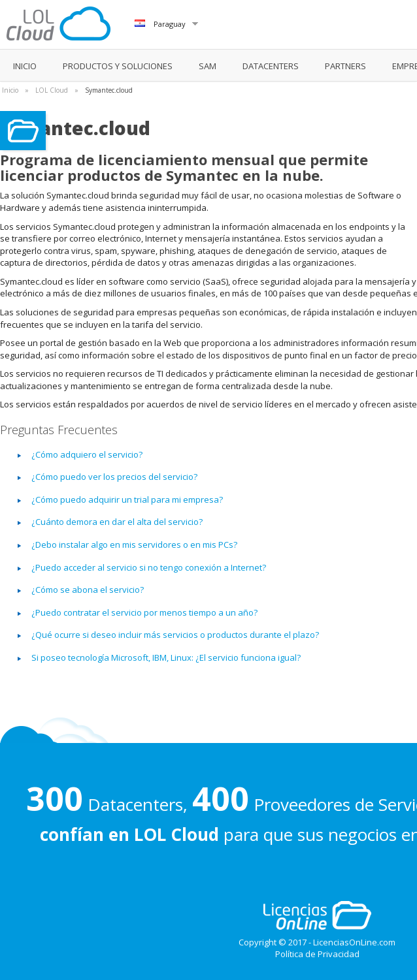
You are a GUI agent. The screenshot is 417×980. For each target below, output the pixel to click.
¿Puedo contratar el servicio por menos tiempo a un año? (144, 612)
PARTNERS (345, 66)
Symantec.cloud (109, 90)
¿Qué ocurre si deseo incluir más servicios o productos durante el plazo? (175, 635)
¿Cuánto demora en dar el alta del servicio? (117, 522)
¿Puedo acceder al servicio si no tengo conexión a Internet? (149, 567)
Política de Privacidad (317, 954)
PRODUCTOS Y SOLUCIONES (118, 66)
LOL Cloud (52, 90)
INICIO (25, 66)
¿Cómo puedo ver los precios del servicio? (114, 477)
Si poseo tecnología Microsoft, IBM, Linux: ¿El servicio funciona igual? (166, 657)
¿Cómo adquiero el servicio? (87, 454)
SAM (208, 66)
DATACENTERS (271, 66)
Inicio (10, 90)
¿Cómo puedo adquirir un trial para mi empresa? (127, 499)
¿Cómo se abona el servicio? (88, 590)
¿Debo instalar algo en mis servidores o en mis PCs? (134, 545)
